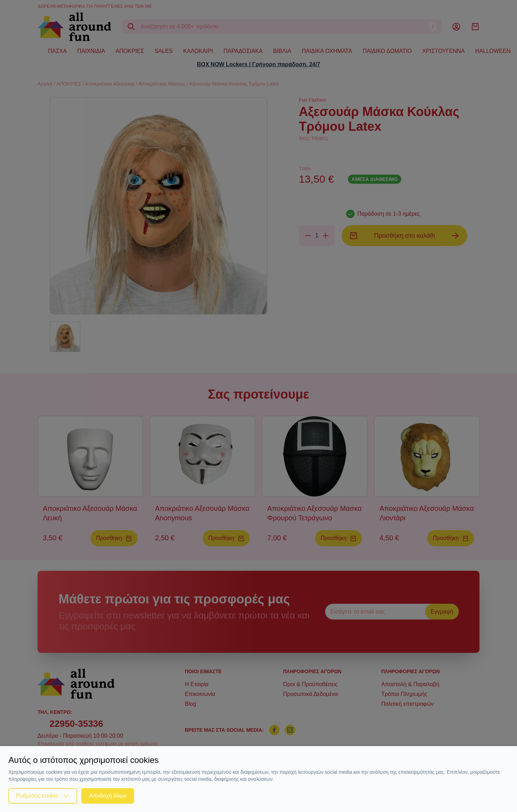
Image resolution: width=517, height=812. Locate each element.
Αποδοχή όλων (108, 796)
